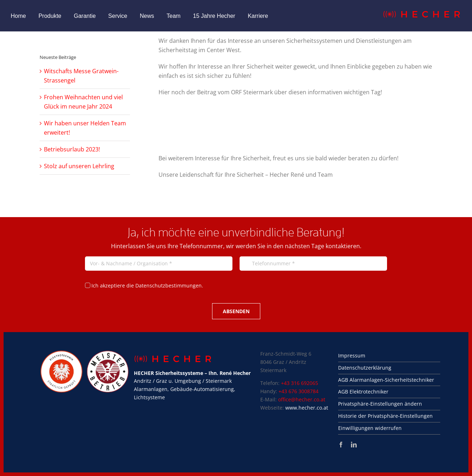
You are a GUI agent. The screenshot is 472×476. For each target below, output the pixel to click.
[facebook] (341, 445)
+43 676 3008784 (298, 391)
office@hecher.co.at (302, 399)
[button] (389, 404)
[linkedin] (354, 445)
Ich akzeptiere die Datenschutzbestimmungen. (147, 285)
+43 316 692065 (300, 383)
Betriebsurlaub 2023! (72, 149)
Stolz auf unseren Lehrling (79, 166)
